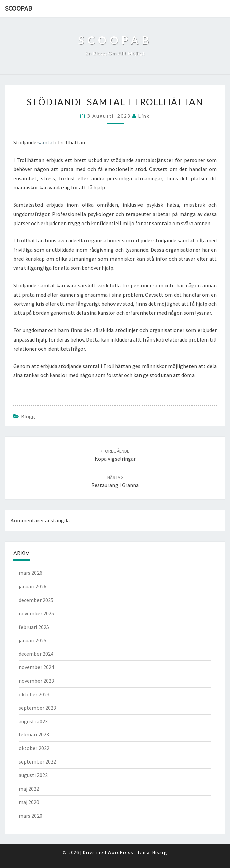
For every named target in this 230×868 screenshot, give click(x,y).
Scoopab (19, 8)
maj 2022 (29, 789)
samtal (46, 142)
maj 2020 (29, 802)
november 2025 (36, 613)
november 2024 (36, 667)
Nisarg (160, 852)
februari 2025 (34, 627)
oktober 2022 (34, 748)
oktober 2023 (34, 694)
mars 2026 (30, 573)
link (144, 116)
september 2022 (37, 761)
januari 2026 (32, 586)
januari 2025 (32, 640)
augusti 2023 (33, 721)
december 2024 (36, 654)
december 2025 (36, 600)
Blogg (28, 416)
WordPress (121, 852)
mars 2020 (30, 816)
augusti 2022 (33, 775)
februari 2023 (34, 734)
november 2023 (36, 681)
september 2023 (37, 708)
